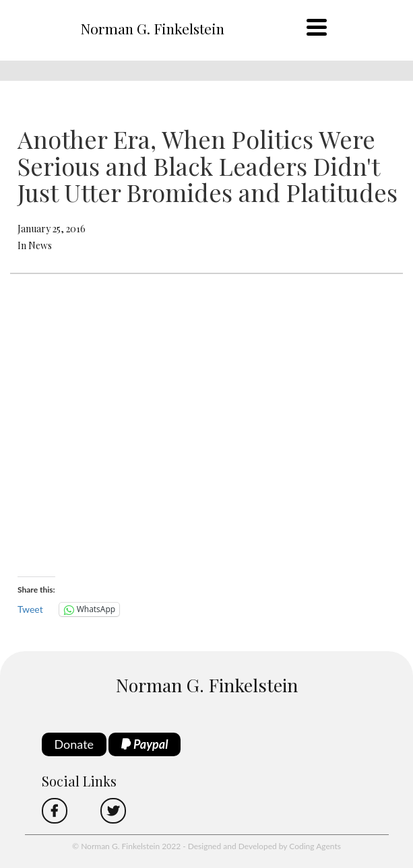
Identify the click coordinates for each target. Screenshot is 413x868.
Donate (74, 744)
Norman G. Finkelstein (152, 28)
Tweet (30, 609)
